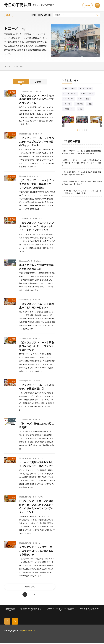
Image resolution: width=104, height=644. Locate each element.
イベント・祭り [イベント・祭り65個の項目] (71, 89)
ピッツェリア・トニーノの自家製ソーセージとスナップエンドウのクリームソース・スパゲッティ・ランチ (36, 506)
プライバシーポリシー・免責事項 (61, 610)
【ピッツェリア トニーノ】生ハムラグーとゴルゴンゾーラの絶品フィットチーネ (37, 142)
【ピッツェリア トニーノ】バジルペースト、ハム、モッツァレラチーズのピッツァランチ (37, 226)
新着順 (21, 82)
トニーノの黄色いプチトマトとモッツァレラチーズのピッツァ (36, 464)
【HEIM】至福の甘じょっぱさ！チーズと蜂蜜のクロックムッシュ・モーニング (82, 183)
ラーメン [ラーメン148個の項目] (68, 104)
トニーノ (40, 91)
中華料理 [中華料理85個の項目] (81, 104)
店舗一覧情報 (10, 610)
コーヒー (39, 543)
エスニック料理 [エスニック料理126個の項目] (87, 89)
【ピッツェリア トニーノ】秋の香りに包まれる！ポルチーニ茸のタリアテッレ (37, 99)
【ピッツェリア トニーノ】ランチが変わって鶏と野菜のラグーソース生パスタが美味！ (37, 184)
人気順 (38, 82)
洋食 (13, 92)
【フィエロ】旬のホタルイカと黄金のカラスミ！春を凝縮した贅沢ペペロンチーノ (81, 173)
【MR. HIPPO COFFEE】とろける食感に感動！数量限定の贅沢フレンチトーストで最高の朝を (81, 152)
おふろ (39, 261)
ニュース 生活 (12, 261)
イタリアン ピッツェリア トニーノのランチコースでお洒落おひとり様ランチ (37, 551)
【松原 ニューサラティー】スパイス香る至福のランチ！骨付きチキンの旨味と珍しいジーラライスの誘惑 (82, 163)
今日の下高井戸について (89, 610)
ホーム (10, 66)
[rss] (15, 622)
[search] (97, 15)
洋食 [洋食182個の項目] (82, 109)
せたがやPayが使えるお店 (31, 610)
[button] (63, 124)
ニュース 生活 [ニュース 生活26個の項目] (85, 99)
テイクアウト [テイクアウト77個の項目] (70, 99)
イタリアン (40, 458)
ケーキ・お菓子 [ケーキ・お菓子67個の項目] (89, 94)
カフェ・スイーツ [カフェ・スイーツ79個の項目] (71, 94)
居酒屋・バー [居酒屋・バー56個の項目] (70, 109)
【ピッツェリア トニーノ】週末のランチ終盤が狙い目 (37, 387)
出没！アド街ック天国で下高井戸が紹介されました (36, 267)
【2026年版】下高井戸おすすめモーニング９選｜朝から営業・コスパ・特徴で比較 (82, 192)
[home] (7, 622)
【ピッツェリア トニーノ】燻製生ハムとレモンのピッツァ (37, 306)
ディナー (39, 300)
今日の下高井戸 (29, 5)
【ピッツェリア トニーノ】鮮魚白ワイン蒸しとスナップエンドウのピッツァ (37, 346)
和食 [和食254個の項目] (91, 104)
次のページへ (30, 587)
